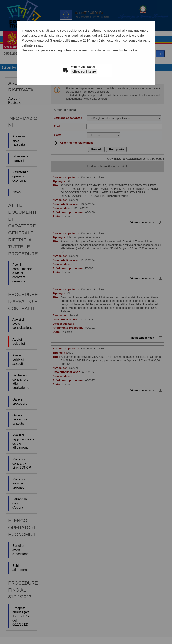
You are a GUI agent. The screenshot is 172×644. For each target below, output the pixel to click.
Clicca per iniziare (84, 72)
